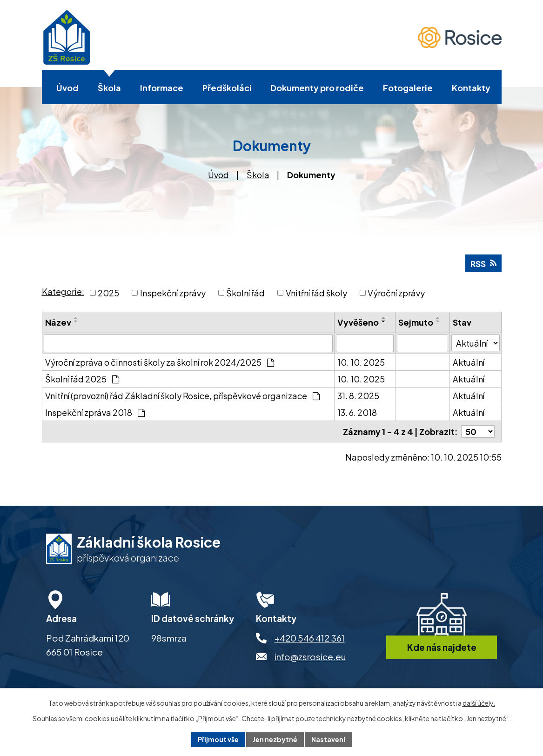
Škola (109, 88)
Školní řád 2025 (82, 379)
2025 (108, 293)
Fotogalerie (408, 88)
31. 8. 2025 (358, 396)
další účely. (479, 703)
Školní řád (245, 293)
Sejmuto (416, 322)
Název (58, 322)
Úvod (67, 88)
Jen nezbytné (275, 739)
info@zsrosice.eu (310, 656)
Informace (162, 88)
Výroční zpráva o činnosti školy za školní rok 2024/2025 (160, 362)
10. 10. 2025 (361, 362)
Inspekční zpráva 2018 (95, 412)
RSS (483, 264)
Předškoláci (227, 88)
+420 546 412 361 (310, 638)
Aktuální (469, 362)
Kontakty (471, 88)
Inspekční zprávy (173, 293)
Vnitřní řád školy (316, 293)
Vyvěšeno (358, 322)
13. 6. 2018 (357, 412)
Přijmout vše (218, 739)
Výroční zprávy (396, 293)
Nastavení (328, 739)
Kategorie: (63, 291)
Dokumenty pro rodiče (317, 88)
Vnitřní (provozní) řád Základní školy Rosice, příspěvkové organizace (182, 396)
